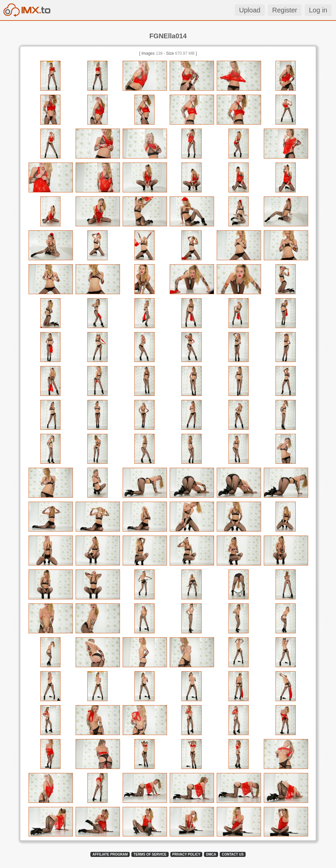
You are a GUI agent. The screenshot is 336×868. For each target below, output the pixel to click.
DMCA (211, 854)
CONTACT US (233, 854)
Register (285, 10)
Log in (318, 10)
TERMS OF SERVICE (150, 854)
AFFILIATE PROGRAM (110, 854)
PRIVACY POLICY (186, 854)
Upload (250, 10)
